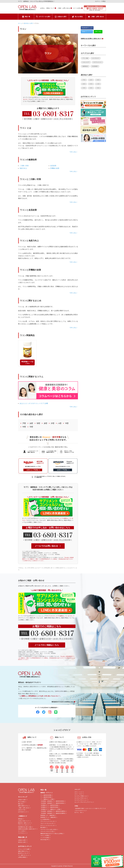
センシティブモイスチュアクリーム (84, 802)
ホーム (20, 23)
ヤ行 (24, 427)
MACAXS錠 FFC (45, 840)
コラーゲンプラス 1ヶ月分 (47, 831)
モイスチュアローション (81, 800)
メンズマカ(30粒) (45, 838)
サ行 (38, 423)
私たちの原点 (79, 17)
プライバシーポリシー (24, 825)
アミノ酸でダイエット (24, 855)
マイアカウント (22, 833)
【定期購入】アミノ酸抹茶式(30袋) (49, 807)
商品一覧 (27, 17)
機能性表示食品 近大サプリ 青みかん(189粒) (52, 834)
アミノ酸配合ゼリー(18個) (47, 799)
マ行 (67, 423)
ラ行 (31, 427)
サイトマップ (23, 797)
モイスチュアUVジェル (80, 798)
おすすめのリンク (23, 812)
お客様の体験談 (22, 857)
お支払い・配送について (47, 8)
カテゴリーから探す (45, 17)
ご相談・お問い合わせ (64, 8)
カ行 (31, 423)
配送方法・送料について (24, 823)
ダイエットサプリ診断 (24, 849)
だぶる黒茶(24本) (45, 819)
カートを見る (77, 8)
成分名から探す (29, 23)
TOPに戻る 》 (74, 152)
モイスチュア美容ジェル (81, 796)
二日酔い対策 (24, 166)
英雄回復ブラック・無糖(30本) (48, 817)
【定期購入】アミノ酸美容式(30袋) (49, 805)
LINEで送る (98, 32)
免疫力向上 (23, 168)
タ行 (45, 423)
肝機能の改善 (55, 168)
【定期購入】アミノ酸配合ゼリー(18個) (50, 809)
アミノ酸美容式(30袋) (46, 795)
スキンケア (86, 62)
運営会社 (20, 819)
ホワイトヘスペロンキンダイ (48, 826)
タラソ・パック (78, 792)
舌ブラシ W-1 (78, 812)
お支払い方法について (24, 821)
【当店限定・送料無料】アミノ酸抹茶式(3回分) (52, 803)
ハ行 (60, 423)
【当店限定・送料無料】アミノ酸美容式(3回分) (52, 801)
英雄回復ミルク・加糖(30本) (48, 815)
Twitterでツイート (87, 32)
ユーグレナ (95, 58)
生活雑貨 (95, 66)
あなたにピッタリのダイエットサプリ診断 (34, 403)
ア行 (24, 423)
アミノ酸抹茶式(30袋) (46, 797)
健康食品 (85, 66)
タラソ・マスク (78, 794)
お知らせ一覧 (21, 810)
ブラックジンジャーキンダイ (48, 821)
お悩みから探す (62, 17)
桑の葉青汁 (43, 827)
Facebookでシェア (87, 28)
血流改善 (53, 166)
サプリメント (97, 62)
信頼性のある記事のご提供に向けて (27, 829)
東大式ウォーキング (23, 853)
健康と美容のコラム (23, 806)
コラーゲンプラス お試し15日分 (49, 830)
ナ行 (53, 423)
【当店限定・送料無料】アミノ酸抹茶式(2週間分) (53, 813)
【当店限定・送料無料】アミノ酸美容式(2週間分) (53, 811)
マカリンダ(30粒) (45, 836)
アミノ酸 (85, 58)
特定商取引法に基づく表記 (25, 827)
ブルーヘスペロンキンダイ (47, 823)
